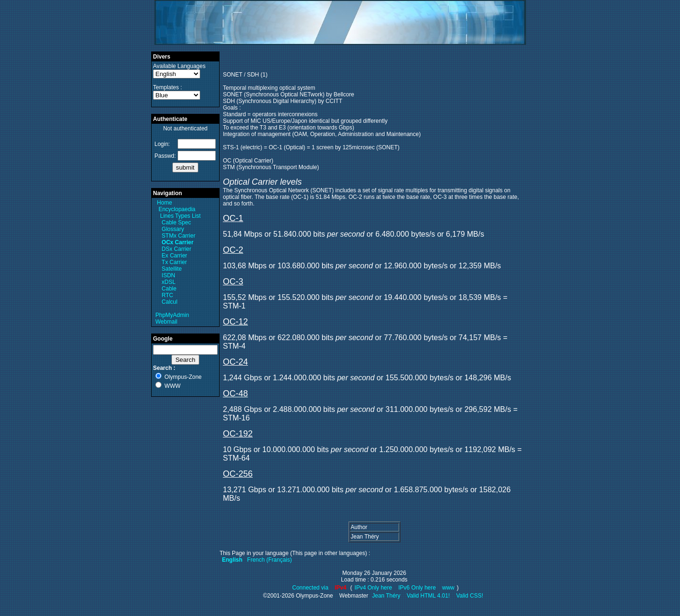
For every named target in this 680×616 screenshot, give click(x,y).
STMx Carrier (178, 236)
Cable (169, 289)
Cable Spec (176, 222)
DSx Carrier (176, 249)
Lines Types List (180, 216)
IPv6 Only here (417, 588)
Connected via (311, 588)
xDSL (168, 282)
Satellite (172, 269)
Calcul (169, 302)
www (448, 588)
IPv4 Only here (373, 588)
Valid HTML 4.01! (428, 596)
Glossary (173, 229)
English (232, 560)
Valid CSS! (470, 596)
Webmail (166, 322)
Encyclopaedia (177, 209)
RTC (167, 295)
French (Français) (269, 560)
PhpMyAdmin (172, 315)
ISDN (168, 275)
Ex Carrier (174, 256)
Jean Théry (386, 596)
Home (164, 203)
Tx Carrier (174, 262)
